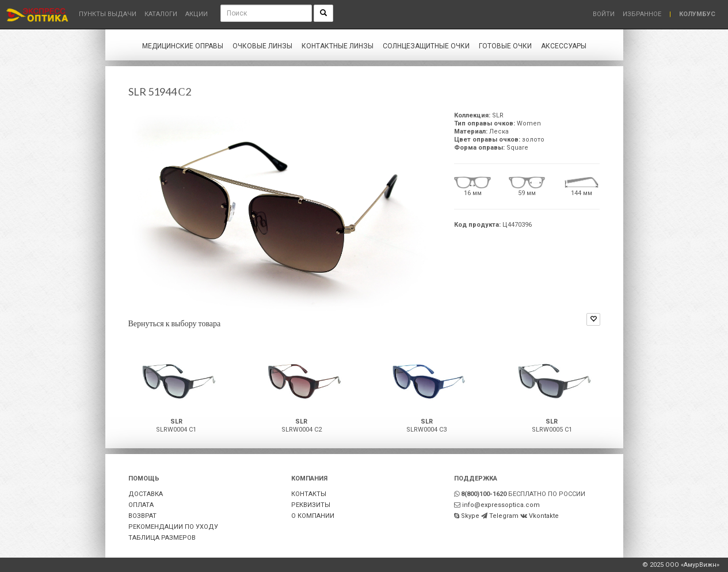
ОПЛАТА (141, 505)
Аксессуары (564, 46)
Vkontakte (544, 516)
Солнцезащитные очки (426, 46)
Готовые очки (505, 46)
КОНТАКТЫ (309, 494)
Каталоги (161, 14)
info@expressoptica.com (501, 505)
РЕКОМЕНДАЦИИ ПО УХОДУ (173, 527)
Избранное (642, 14)
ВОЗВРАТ (142, 516)
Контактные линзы (338, 46)
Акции (197, 14)
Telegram (504, 516)
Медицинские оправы (183, 46)
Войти (604, 14)
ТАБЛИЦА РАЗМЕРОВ (162, 538)
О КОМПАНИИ (313, 516)
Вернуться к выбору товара (175, 323)
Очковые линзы (262, 46)
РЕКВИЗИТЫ (311, 505)
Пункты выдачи (108, 14)
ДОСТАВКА (146, 494)
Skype (470, 516)
